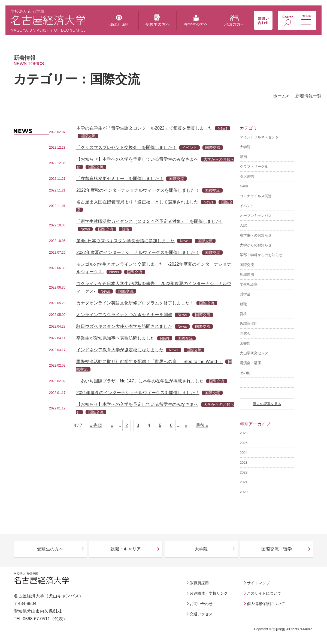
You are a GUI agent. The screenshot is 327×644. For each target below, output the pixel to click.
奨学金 (245, 294)
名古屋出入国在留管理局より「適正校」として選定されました (137, 202)
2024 (244, 453)
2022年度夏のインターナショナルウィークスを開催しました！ (138, 252)
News (244, 186)
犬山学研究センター (256, 353)
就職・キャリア (126, 549)
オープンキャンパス (256, 216)
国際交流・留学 (277, 549)
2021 (244, 482)
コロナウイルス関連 (256, 196)
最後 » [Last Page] (202, 425)
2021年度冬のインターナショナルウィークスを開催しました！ (138, 393)
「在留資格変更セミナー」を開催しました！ (120, 179)
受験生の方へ (50, 549)
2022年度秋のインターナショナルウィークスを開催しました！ (138, 190)
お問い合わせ (201, 604)
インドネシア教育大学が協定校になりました (120, 350)
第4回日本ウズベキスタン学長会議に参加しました (125, 241)
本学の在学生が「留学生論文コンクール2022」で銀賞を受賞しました (144, 128)
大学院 (245, 147)
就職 (243, 304)
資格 (243, 314)
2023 (244, 462)
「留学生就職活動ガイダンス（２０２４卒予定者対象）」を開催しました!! (149, 221)
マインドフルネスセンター (261, 137)
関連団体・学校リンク (209, 593)
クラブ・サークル (254, 167)
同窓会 (245, 333)
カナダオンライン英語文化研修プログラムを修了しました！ (135, 303)
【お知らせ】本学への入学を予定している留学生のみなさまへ (137, 159)
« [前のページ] (112, 425)
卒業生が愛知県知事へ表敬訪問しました (116, 338)
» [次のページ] (186, 425)
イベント (247, 206)
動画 (243, 157)
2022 (244, 472)
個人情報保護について (266, 604)
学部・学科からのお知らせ (261, 255)
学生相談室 (249, 284)
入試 (243, 225)
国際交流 (247, 265)
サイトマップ (258, 583)
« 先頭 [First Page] (96, 425)
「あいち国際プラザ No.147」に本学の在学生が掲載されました (140, 381)
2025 (244, 443)
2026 (244, 433)
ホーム (280, 96)
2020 (244, 492)
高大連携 (247, 176)
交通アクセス (201, 614)
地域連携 (247, 275)
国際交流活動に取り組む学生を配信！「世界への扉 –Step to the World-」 (150, 362)
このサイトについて (264, 593)
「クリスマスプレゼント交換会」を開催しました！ (126, 147)
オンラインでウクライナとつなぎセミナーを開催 (124, 315)
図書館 (245, 343)
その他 (245, 373)
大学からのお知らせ (256, 245)
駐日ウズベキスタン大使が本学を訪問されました (124, 326)
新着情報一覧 (308, 96)
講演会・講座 (250, 363)
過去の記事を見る (267, 404)
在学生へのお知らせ (256, 235)
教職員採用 (249, 324)
